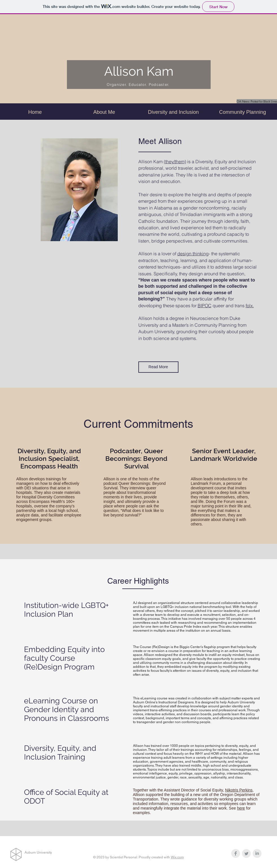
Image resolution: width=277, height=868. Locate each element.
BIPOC (205, 306)
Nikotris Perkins (239, 790)
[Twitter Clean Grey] (246, 853)
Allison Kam (139, 71)
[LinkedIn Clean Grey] (257, 853)
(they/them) (175, 162)
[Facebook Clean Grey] (236, 853)
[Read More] (158, 367)
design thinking (193, 254)
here (241, 808)
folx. (250, 306)
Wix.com (177, 857)
